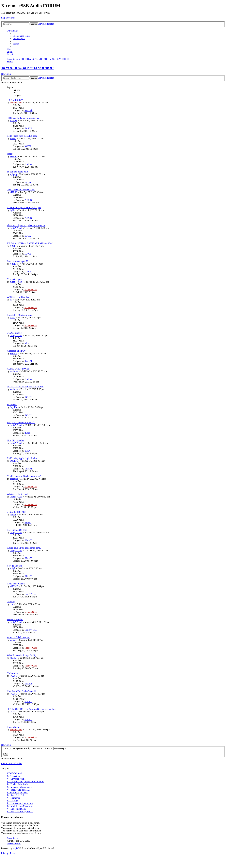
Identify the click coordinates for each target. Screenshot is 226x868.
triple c (10, 154)
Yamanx (13, 353)
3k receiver (12, 405)
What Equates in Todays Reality (22, 655)
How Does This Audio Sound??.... (23, 691)
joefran (13, 515)
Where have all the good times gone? (24, 548)
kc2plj (13, 568)
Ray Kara (14, 407)
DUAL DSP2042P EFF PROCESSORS (25, 387)
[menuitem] (21, 36)
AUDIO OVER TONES (18, 369)
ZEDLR (14, 658)
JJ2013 (13, 246)
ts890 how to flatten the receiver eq (23, 118)
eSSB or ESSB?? (15, 100)
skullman (29, 164)
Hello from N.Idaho (16, 584)
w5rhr (13, 318)
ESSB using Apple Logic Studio (22, 458)
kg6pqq (13, 174)
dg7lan (13, 210)
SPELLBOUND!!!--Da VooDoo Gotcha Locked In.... (32, 709)
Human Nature (14, 727)
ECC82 (28, 236)
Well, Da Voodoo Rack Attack (21, 422)
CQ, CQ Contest (14, 333)
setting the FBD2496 (17, 512)
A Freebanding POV (16, 351)
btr (11, 300)
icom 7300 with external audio (21, 190)
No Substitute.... (14, 673)
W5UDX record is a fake (18, 297)
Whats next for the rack (18, 494)
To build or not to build (18, 172)
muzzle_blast (16, 282)
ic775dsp (11, 602)
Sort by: (33, 748)
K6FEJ (13, 138)
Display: (13, 748)
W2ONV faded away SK (18, 637)
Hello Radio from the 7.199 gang (22, 136)
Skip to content (8, 18)
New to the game (15, 279)
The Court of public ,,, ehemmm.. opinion (26, 225)
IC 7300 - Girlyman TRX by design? (24, 208)
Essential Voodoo (15, 619)
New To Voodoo (14, 566)
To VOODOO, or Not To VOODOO (27, 68)
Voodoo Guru (16, 103)
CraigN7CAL (16, 228)
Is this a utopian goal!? (17, 261)
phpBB (16, 848)
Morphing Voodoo (15, 440)
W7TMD (14, 586)
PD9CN (28, 200)
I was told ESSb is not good (20, 315)
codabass (14, 479)
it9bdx (27, 343)
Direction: (55, 748)
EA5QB (14, 121)
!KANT (28, 397)
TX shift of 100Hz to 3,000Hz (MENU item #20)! (30, 243)
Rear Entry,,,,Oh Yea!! (17, 530)
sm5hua (13, 640)
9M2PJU (14, 461)
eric (12, 604)
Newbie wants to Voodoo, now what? (24, 476)
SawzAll (28, 110)
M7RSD (14, 156)
